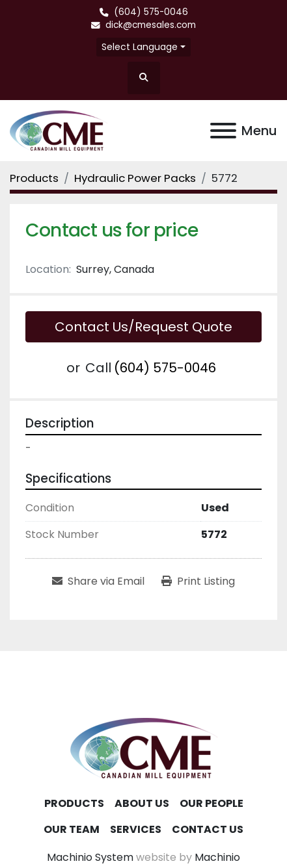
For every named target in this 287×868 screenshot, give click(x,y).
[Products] (34, 178)
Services (136, 829)
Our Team (72, 829)
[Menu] (223, 131)
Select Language (140, 47)
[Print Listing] (198, 581)
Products (74, 803)
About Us (142, 803)
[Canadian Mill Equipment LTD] (144, 747)
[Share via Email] (98, 581)
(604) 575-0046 (151, 12)
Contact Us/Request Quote (143, 327)
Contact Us (208, 829)
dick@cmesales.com (151, 25)
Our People (212, 803)
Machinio (217, 857)
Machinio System (90, 857)
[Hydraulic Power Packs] (135, 178)
